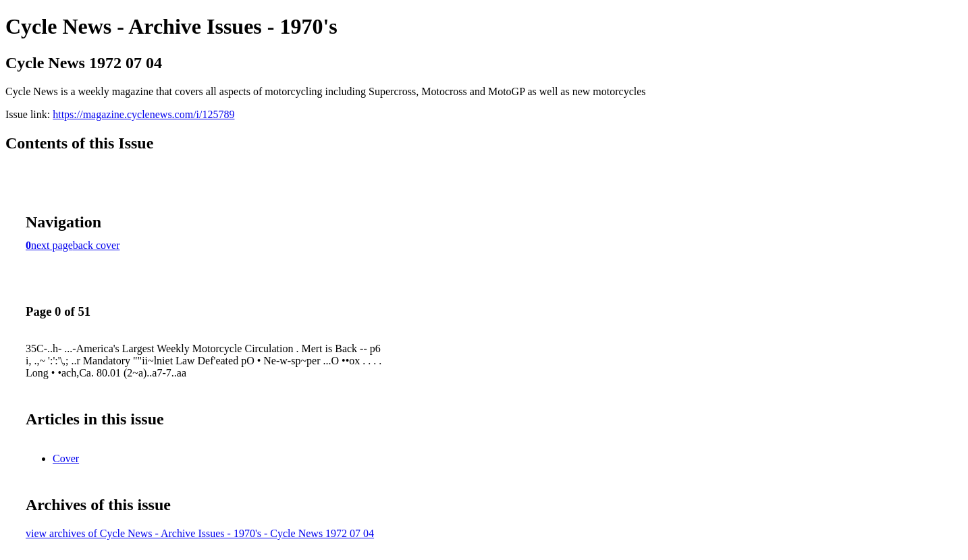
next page (52, 245)
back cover (97, 245)
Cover (66, 458)
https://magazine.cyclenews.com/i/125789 (143, 114)
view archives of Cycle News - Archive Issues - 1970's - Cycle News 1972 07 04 (200, 533)
